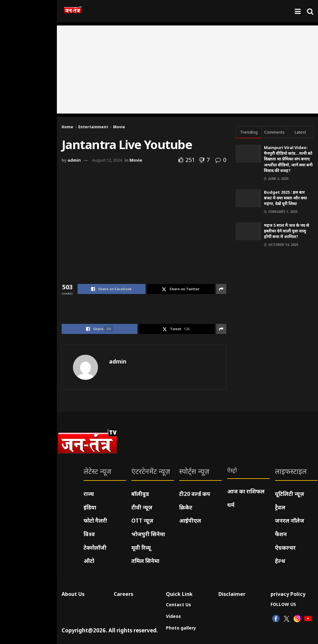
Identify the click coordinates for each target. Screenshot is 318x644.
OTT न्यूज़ (142, 521)
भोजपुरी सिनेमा (148, 534)
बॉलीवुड (140, 494)
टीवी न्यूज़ (142, 507)
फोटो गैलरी (95, 521)
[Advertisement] (187, 69)
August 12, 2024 (107, 160)
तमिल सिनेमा (145, 561)
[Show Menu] (298, 11)
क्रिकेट (186, 507)
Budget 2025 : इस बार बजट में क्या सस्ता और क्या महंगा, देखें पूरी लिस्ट (285, 198)
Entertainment (93, 127)
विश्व (89, 534)
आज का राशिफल (246, 491)
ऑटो (89, 561)
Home (67, 127)
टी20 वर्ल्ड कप (195, 494)
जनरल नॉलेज (290, 521)
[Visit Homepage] (73, 11)
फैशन (281, 534)
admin (74, 160)
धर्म (231, 505)
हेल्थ (280, 561)
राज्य (89, 494)
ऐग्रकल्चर (285, 548)
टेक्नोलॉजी (95, 548)
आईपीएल (190, 521)
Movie (119, 127)
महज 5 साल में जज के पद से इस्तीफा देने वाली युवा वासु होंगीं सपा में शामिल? (287, 231)
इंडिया (90, 507)
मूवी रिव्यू (141, 548)
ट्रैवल (280, 507)
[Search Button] (310, 11)
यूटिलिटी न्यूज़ (290, 494)
